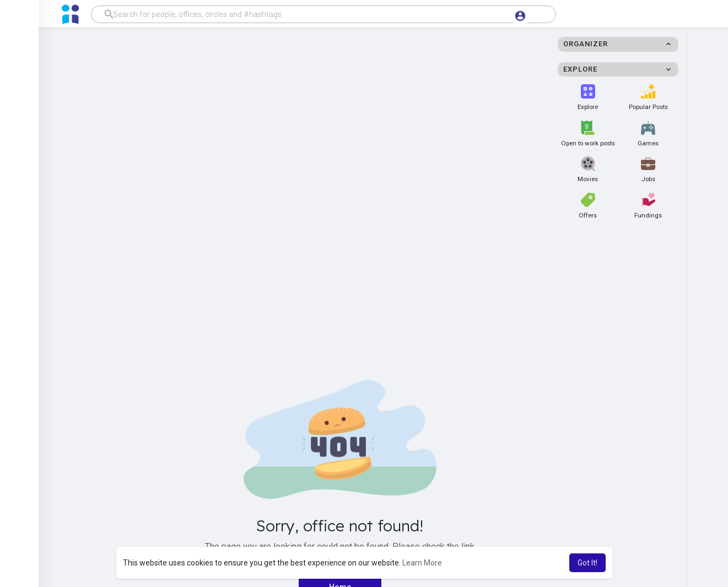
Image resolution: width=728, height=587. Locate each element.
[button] (323, 14)
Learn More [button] (422, 563)
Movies (588, 170)
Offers (588, 206)
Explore (588, 97)
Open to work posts (588, 134)
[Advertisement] (364, 129)
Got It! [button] (587, 563)
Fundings (648, 206)
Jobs (648, 170)
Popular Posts (648, 97)
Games (648, 134)
